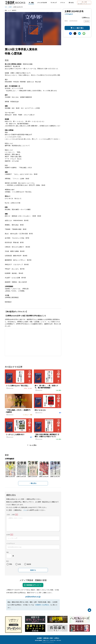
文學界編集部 (69, 14)
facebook (70, 33)
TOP (6, 7)
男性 (11, 564)
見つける (71, 3)
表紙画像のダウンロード (34, 585)
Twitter (75, 33)
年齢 (7, 552)
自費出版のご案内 (48, 638)
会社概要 (39, 638)
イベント (63, 3)
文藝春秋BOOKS (15, 3)
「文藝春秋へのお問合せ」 (42, 605)
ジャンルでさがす (42, 3)
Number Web (53, 640)
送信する (33, 570)
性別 (7, 561)
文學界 (10, 7)
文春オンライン (46, 640)
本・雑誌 (31, 3)
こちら (25, 510)
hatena (79, 33)
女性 (20, 564)
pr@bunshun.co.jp (33, 597)
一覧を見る (33, 483)
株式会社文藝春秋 (39, 640)
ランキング (54, 3)
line (84, 33)
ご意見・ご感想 (10, 515)
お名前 (8, 535)
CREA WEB (59, 640)
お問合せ (57, 638)
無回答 (29, 564)
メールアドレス (10, 543)
